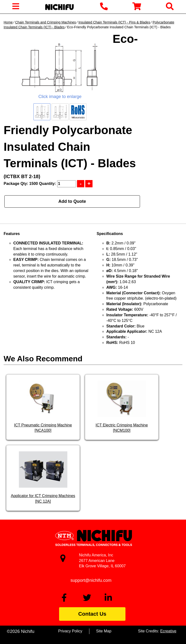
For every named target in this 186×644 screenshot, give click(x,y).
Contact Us (92, 614)
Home (8, 22)
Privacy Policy (70, 631)
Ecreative (168, 631)
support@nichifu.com (91, 580)
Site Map (104, 631)
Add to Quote (72, 201)
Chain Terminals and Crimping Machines (45, 22)
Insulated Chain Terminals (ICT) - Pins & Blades (114, 22)
